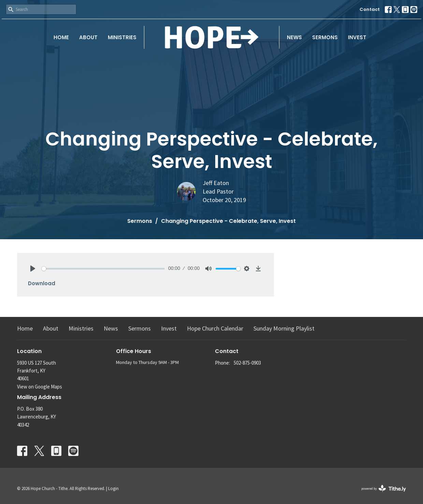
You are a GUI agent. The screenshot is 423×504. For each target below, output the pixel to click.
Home (61, 37)
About (88, 37)
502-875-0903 (247, 363)
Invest (357, 37)
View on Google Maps (40, 387)
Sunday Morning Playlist (284, 328)
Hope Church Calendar (215, 328)
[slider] (103, 269)
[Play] (33, 269)
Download (42, 283)
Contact (370, 9)
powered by (384, 488)
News (294, 37)
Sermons (325, 37)
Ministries (122, 37)
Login (113, 488)
